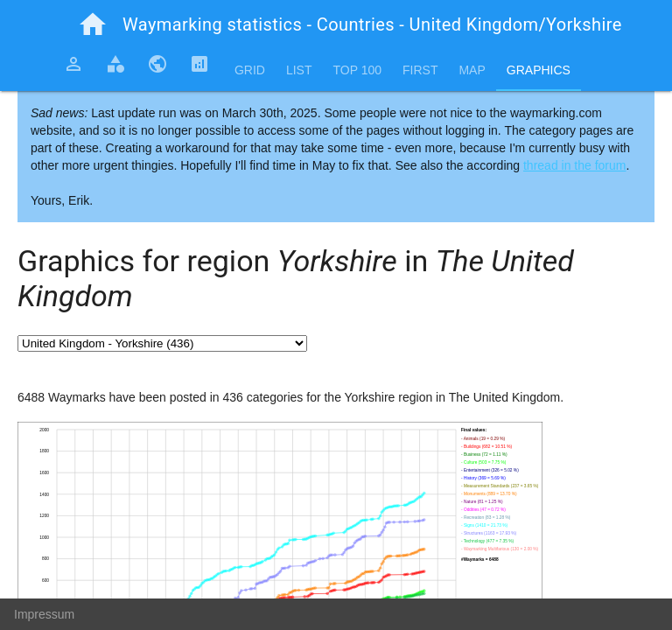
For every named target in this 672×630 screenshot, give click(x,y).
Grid (250, 70)
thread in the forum (575, 165)
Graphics (539, 70)
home (93, 24)
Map (472, 70)
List (299, 70)
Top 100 (357, 70)
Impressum (44, 614)
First (420, 70)
